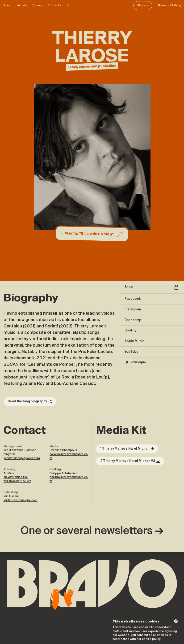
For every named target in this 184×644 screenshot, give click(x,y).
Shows (37, 5)
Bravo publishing (170, 5)
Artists (22, 5)
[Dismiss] (176, 621)
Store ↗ (143, 5)
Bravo (8, 5)
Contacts (54, 5)
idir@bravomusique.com (21, 500)
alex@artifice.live (16, 477)
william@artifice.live (17, 481)
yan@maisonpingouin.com (22, 458)
